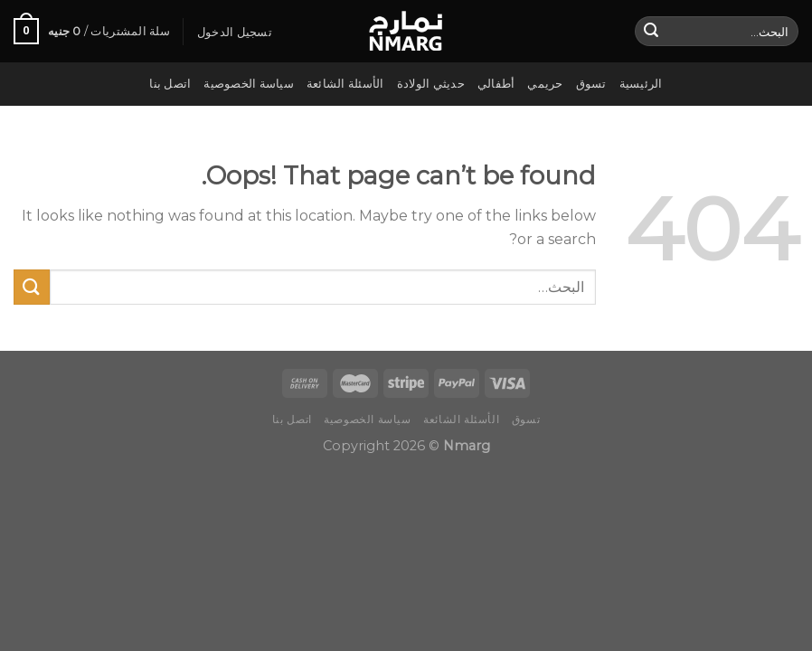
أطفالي (496, 84)
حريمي (545, 84)
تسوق (591, 84)
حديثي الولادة (431, 84)
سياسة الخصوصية (249, 84)
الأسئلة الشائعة (345, 84)
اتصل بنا (170, 84)
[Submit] (651, 32)
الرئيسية (641, 84)
